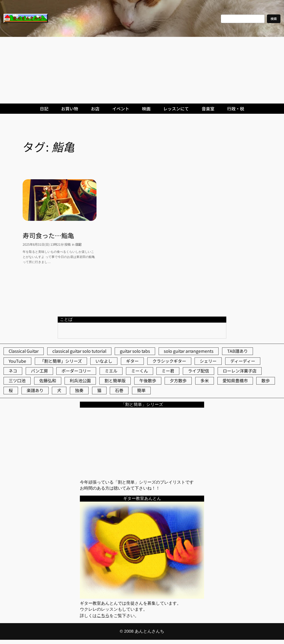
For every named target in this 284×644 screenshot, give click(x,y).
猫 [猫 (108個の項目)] (99, 390)
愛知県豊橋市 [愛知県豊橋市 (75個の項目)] (235, 381)
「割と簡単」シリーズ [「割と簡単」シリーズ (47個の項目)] (61, 361)
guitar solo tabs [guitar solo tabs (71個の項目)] (135, 351)
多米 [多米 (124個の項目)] (205, 381)
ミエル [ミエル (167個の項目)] (111, 371)
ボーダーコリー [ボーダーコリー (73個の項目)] (76, 371)
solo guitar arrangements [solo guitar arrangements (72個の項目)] (189, 351)
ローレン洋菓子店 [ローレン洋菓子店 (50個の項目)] (240, 371)
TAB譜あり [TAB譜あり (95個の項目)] (238, 351)
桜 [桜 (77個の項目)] (11, 390)
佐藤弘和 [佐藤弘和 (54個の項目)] (48, 381)
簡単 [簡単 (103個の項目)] (141, 390)
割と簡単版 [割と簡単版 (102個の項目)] (115, 381)
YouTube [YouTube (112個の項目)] (17, 361)
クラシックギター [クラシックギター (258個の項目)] (169, 361)
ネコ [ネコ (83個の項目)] (13, 371)
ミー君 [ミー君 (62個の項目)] (168, 371)
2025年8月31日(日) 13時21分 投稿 (47, 244)
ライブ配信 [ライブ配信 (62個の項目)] (198, 371)
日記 (78, 244)
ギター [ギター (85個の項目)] (132, 361)
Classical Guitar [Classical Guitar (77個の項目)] (24, 351)
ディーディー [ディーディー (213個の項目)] (243, 361)
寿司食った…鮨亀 (48, 235)
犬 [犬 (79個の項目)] (59, 390)
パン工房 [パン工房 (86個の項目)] (39, 371)
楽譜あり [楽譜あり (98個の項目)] (35, 390)
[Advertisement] (142, 70)
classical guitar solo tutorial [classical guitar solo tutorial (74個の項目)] (79, 351)
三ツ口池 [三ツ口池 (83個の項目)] (17, 381)
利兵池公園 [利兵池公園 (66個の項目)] (80, 381)
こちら (103, 615)
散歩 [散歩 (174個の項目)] (266, 381)
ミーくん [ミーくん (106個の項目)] (140, 371)
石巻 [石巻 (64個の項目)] (119, 390)
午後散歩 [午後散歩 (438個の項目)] (148, 381)
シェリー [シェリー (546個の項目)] (208, 361)
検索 (274, 19)
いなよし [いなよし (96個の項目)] (104, 361)
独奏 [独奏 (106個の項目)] (79, 390)
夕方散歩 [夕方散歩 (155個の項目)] (178, 381)
